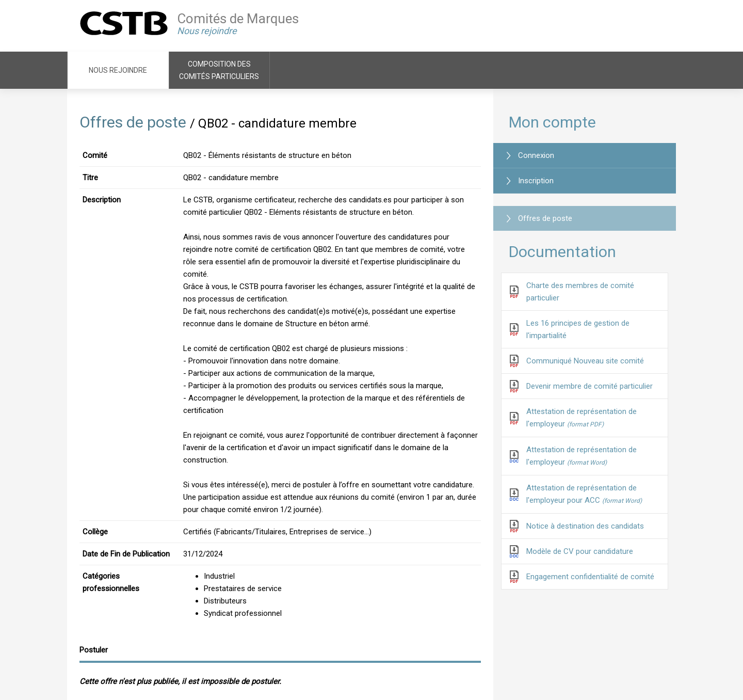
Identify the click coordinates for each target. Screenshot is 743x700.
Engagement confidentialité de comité (590, 577)
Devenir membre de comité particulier (589, 386)
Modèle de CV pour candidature (580, 551)
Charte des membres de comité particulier (580, 292)
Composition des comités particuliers (219, 70)
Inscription (536, 181)
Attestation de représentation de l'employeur (582, 418)
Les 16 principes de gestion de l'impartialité (578, 329)
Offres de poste (133, 122)
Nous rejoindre (118, 70)
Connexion (536, 155)
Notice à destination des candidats (585, 526)
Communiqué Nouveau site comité (585, 361)
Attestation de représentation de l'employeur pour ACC (584, 494)
